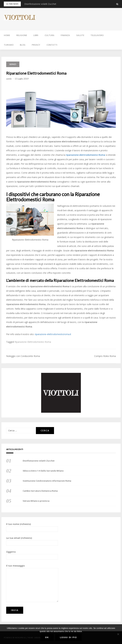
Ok (47, 637)
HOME (7, 35)
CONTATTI (52, 45)
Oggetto (32, 555)
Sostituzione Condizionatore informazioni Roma (47, 481)
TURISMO (9, 45)
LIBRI (36, 35)
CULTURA (49, 35)
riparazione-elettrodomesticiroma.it (53, 334)
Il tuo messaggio (32, 583)
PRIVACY (36, 45)
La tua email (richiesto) (32, 541)
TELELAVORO (97, 35)
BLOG (23, 45)
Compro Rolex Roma (105, 356)
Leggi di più (68, 637)
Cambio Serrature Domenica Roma (40, 491)
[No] (118, 634)
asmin (9, 79)
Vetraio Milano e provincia (36, 501)
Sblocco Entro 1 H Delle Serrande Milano (43, 471)
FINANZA (65, 35)
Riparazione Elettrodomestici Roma (33, 342)
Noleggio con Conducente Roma (23, 356)
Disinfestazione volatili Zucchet (40, 4)
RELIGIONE (22, 35)
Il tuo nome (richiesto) (32, 527)
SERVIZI (13, 64)
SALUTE (80, 35)
